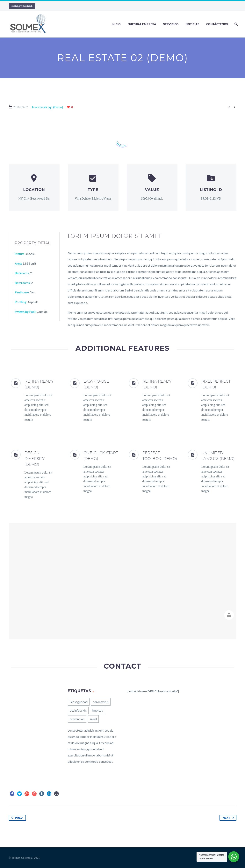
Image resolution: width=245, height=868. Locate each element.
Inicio (116, 24)
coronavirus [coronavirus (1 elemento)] (101, 702)
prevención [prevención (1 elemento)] (77, 719)
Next (229, 818)
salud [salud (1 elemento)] (93, 719)
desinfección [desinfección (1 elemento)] (78, 710)
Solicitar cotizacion (22, 6)
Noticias (192, 24)
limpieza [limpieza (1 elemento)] (97, 710)
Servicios (171, 24)
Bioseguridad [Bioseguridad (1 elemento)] (79, 702)
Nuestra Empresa (142, 24)
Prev (16, 818)
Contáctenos (217, 24)
